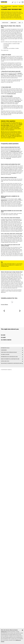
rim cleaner (3, 58)
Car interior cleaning (6, 340)
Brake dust (13, 23)
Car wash (3, 337)
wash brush (9, 159)
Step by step (5, 23)
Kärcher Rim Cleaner (15, 151)
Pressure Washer (4, 305)
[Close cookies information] (22, 630)
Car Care (3, 335)
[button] (22, 23)
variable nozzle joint (11, 94)
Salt (20, 23)
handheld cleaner (12, 74)
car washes (14, 173)
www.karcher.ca (4, 632)
